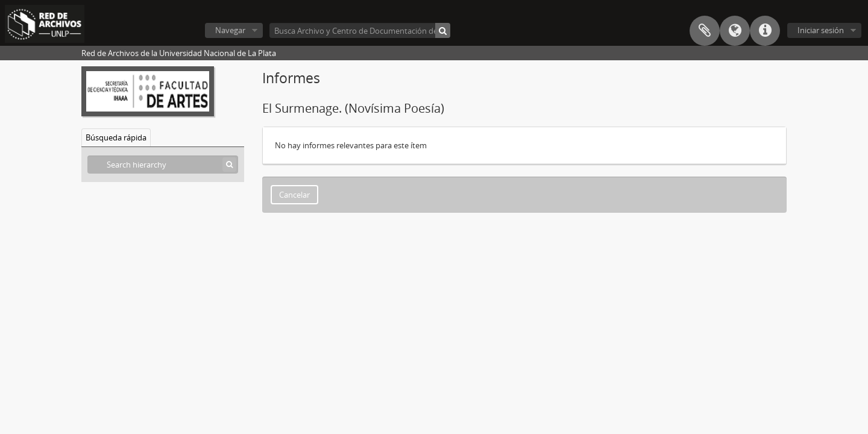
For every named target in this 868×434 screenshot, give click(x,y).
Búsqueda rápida (116, 137)
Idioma (735, 31)
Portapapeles (705, 31)
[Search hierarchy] (163, 165)
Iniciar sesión (821, 30)
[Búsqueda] (443, 30)
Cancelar (294, 195)
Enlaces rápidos (765, 31)
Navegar (230, 30)
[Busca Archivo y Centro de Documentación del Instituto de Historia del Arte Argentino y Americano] (360, 30)
